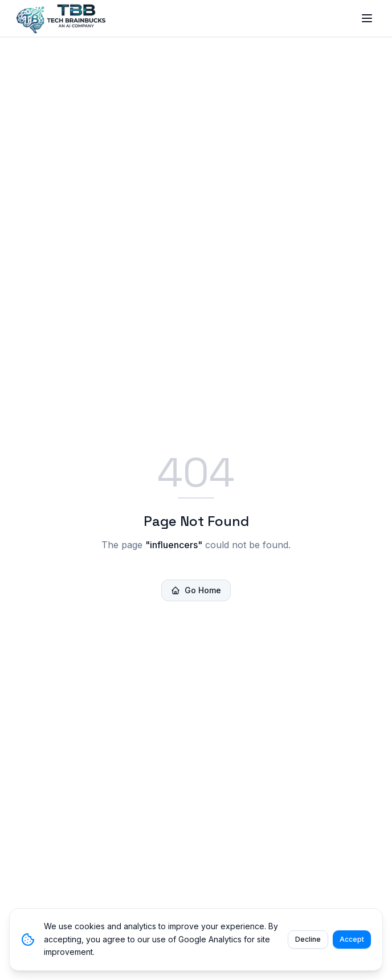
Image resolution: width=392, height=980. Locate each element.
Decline (308, 939)
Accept (352, 939)
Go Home (196, 590)
